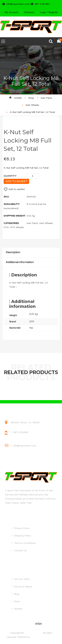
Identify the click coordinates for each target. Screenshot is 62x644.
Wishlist (18, 609)
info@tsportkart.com (25, 446)
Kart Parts (46, 98)
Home (18, 98)
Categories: (11, 223)
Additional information (20, 262)
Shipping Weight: (15, 216)
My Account (11, 12)
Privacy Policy (22, 528)
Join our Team (22, 579)
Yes (31, 328)
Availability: (12, 204)
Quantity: (10, 176)
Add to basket (16, 181)
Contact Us (20, 550)
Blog (17, 594)
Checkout (29, 12)
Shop (31, 98)
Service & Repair (23, 587)
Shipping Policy (23, 536)
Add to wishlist (14, 189)
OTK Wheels (17, 227)
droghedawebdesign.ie (43, 637)
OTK (6, 227)
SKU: (6, 197)
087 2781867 (21, 432)
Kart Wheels (32, 105)
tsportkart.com (33, 633)
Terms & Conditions (25, 543)
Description (13, 252)
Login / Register (49, 12)
